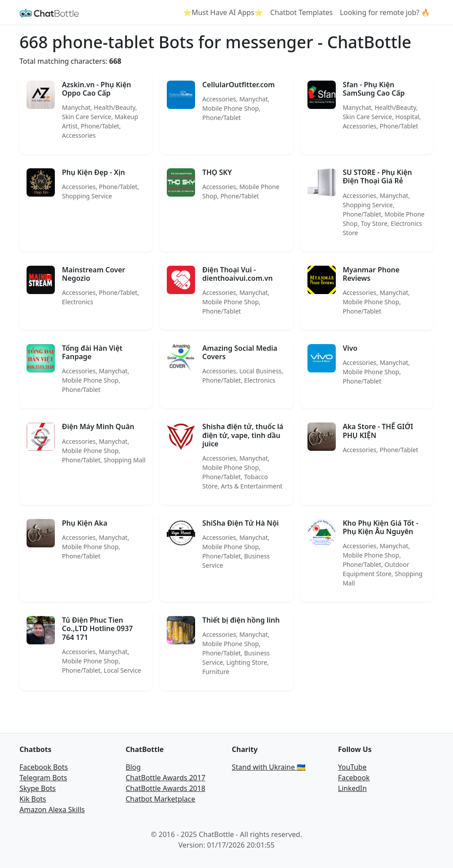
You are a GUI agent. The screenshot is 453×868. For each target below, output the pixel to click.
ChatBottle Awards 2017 (165, 778)
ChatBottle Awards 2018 (165, 788)
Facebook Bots (44, 767)
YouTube (352, 767)
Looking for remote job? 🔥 (385, 12)
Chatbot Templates (301, 12)
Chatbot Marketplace (160, 799)
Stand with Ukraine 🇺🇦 (269, 767)
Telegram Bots (43, 778)
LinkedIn (352, 788)
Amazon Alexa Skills (52, 810)
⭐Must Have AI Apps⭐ (223, 12)
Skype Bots (38, 788)
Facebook (354, 778)
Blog (133, 767)
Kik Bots (33, 799)
